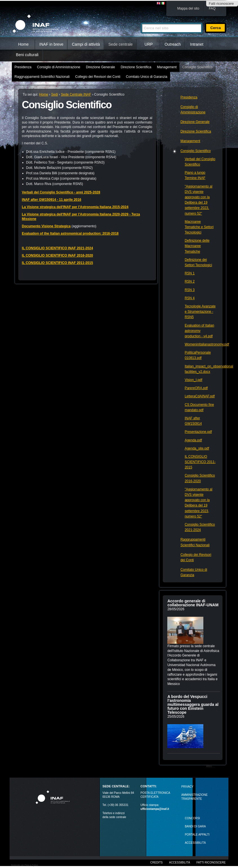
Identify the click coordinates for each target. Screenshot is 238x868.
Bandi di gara (195, 826)
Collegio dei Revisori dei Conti (98, 77)
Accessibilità (179, 863)
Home (23, 44)
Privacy (187, 787)
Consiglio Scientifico (197, 67)
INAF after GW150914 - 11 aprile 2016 (52, 200)
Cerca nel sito (140, 20)
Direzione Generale (100, 67)
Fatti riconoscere (221, 4)
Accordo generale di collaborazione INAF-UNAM (193, 603)
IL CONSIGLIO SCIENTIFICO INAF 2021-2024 (58, 248)
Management (167, 67)
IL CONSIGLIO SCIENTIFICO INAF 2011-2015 (58, 263)
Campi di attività (86, 44)
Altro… (211, 766)
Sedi (55, 94)
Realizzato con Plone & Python (25, 865)
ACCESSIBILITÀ (195, 843)
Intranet (197, 44)
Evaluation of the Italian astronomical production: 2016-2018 (70, 233)
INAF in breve (52, 44)
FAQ (212, 8)
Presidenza (23, 67)
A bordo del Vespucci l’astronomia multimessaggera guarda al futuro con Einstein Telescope (193, 704)
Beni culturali (27, 55)
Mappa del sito (188, 8)
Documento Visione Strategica (46, 226)
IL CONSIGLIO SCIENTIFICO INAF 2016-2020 (58, 255)
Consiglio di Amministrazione (59, 67)
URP (149, 44)
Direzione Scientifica (136, 67)
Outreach (173, 44)
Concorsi (192, 818)
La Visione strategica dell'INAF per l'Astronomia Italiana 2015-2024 (75, 207)
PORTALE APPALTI (197, 835)
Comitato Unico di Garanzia (147, 77)
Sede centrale (121, 44)
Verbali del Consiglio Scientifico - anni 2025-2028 (61, 192)
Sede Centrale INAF (76, 94)
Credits (157, 863)
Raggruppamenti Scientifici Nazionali (42, 77)
